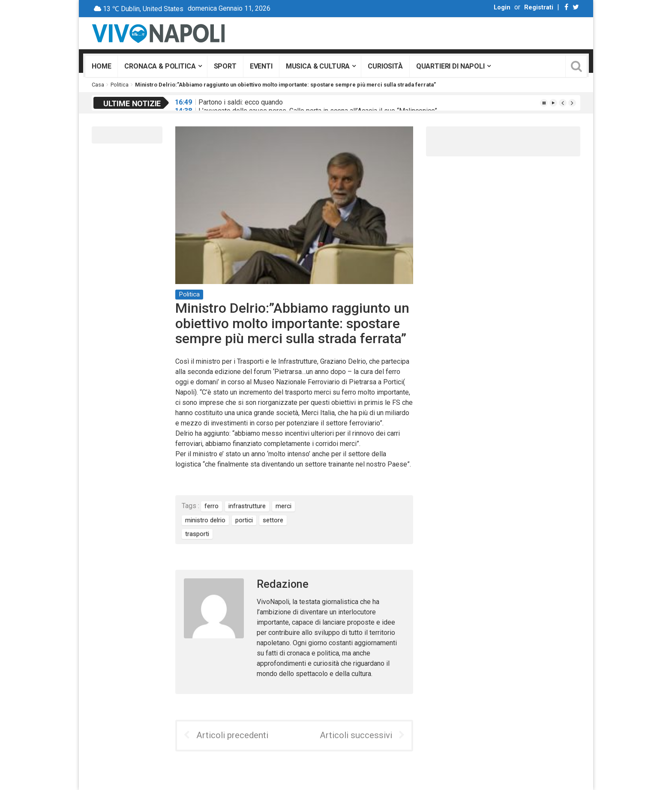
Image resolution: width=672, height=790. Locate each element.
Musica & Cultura (318, 66)
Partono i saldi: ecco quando (241, 102)
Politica (120, 85)
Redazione (283, 584)
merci (283, 506)
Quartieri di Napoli (450, 66)
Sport (225, 66)
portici (244, 520)
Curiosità (385, 66)
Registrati (539, 7)
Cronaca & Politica (160, 66)
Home (101, 66)
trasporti (197, 534)
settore (273, 520)
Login (502, 7)
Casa (98, 85)
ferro (211, 506)
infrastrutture (247, 506)
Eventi (261, 66)
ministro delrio (205, 520)
